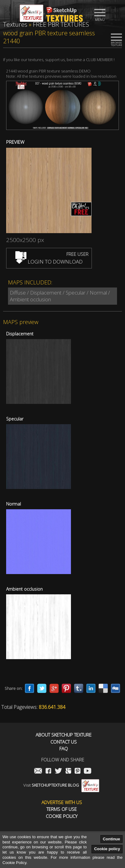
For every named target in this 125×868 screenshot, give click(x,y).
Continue (111, 839)
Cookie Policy (62, 816)
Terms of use (62, 809)
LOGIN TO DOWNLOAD (49, 262)
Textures (15, 24)
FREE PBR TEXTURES (61, 24)
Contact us (64, 742)
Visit (61, 785)
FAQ (64, 749)
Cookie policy (107, 849)
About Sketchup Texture (64, 735)
